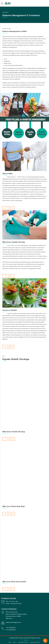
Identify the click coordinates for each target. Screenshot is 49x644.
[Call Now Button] (45, 641)
